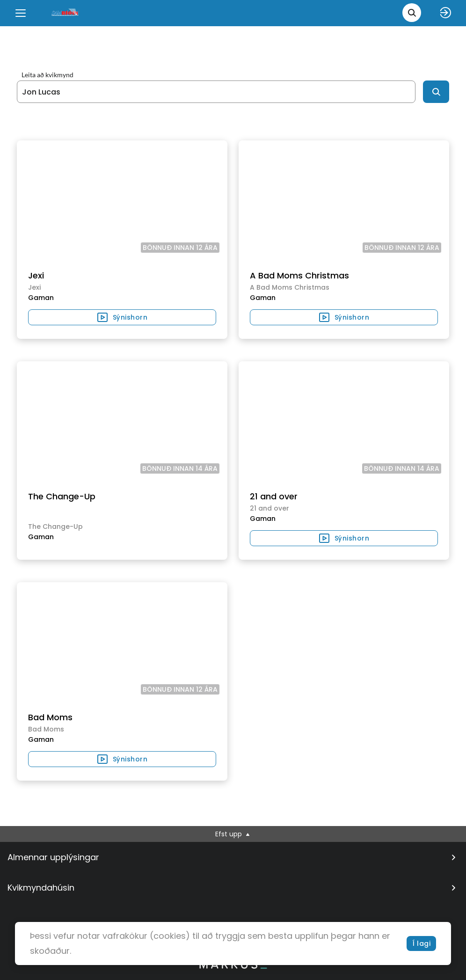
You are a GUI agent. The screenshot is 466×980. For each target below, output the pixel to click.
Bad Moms (50, 717)
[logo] (66, 13)
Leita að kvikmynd (47, 75)
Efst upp (233, 834)
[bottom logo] (233, 966)
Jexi (36, 275)
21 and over (274, 496)
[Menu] (21, 13)
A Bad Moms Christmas (299, 275)
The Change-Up (62, 496)
